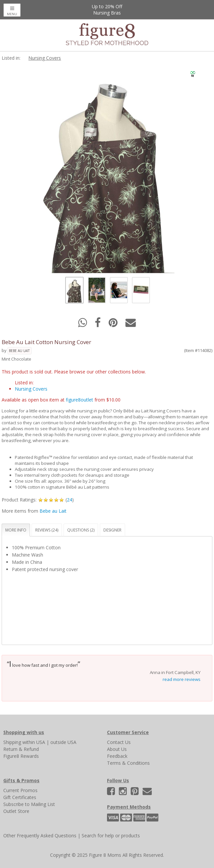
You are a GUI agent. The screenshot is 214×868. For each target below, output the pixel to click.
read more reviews (182, 679)
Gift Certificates (20, 797)
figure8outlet (80, 400)
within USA (34, 742)
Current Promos (20, 790)
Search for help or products (111, 836)
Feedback (117, 756)
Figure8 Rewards (21, 756)
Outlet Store (16, 811)
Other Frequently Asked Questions (40, 836)
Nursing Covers (45, 58)
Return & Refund (21, 749)
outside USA (63, 742)
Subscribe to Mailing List (29, 804)
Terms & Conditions (128, 763)
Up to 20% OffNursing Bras (107, 10)
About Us (117, 749)
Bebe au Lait (19, 351)
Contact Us (119, 742)
